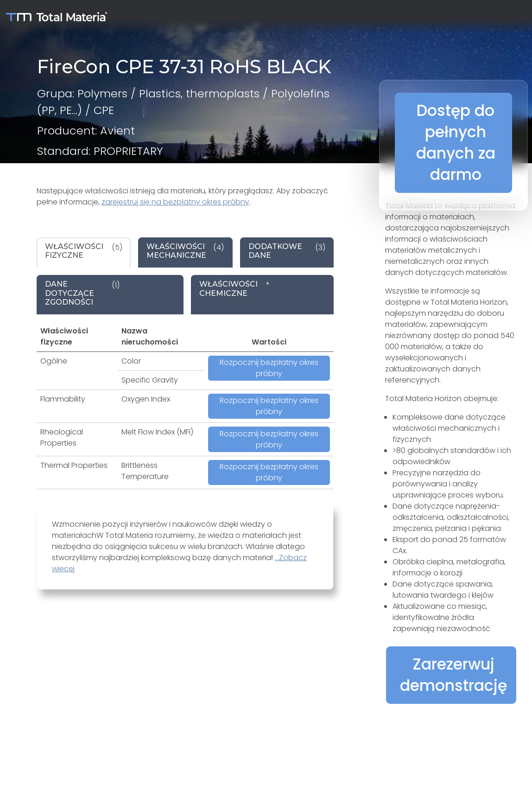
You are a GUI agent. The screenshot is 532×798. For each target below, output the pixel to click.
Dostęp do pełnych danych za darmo (456, 143)
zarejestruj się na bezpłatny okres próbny (175, 202)
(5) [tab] (84, 251)
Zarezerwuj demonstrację (453, 675)
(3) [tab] (287, 251)
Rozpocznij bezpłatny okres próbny (269, 368)
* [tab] (234, 288)
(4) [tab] (185, 251)
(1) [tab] (82, 293)
